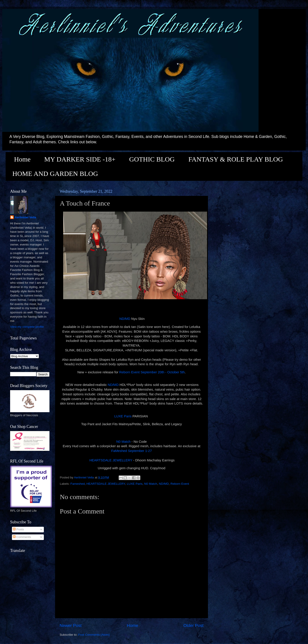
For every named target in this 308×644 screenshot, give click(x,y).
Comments (22, 537)
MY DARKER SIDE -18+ (80, 159)
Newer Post (71, 625)
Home (22, 159)
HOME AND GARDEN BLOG (55, 174)
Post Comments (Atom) (94, 635)
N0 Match (123, 442)
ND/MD (125, 319)
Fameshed (78, 484)
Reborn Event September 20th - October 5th (152, 372)
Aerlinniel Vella (25, 217)
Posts (18, 529)
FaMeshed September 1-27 (132, 451)
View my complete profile (27, 327)
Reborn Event (180, 484)
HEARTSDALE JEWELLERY (110, 460)
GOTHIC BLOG (152, 159)
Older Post (193, 625)
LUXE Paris (123, 416)
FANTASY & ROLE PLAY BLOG (236, 159)
